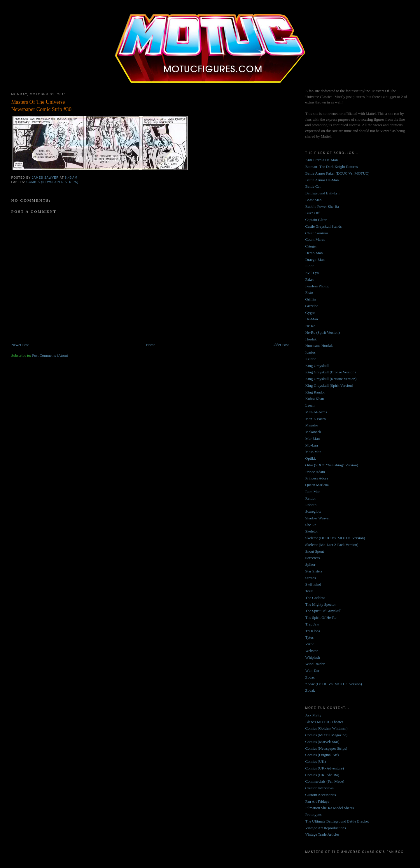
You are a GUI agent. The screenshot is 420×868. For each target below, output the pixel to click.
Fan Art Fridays (317, 801)
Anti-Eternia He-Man (322, 160)
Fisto (309, 292)
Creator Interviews (320, 788)
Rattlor (311, 498)
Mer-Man (313, 439)
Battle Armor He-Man (322, 180)
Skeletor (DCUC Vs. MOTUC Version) (335, 538)
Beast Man (314, 200)
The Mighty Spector (321, 604)
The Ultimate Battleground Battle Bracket (337, 821)
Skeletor (312, 531)
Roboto (311, 505)
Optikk (311, 458)
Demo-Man (314, 253)
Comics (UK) (316, 761)
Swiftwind (313, 584)
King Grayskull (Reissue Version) (331, 379)
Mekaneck (313, 432)
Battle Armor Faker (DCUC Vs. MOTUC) (337, 173)
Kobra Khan (315, 399)
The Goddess (315, 598)
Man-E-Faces (316, 419)
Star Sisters (314, 571)
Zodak (310, 690)
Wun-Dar (313, 671)
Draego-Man (315, 260)
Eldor (310, 266)
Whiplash (313, 657)
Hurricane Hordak (319, 346)
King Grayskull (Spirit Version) (329, 385)
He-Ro (310, 326)
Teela (309, 591)
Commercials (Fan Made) (325, 781)
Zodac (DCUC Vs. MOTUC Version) (334, 684)
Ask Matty (313, 715)
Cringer (311, 246)
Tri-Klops (313, 631)
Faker (310, 279)
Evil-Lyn (312, 273)
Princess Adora (317, 478)
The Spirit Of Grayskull (323, 611)
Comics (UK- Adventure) (325, 768)
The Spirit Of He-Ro (321, 617)
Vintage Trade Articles (322, 834)
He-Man (312, 319)
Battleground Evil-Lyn (322, 193)
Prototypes (314, 815)
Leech (310, 405)
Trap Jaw (312, 624)
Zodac (310, 677)
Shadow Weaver (318, 518)
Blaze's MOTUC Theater (324, 722)
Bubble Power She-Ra (322, 207)
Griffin (311, 299)
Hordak (311, 339)
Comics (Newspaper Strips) (52, 182)
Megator (312, 425)
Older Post (281, 345)
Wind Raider (315, 664)
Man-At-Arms (316, 412)
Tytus (310, 637)
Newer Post (20, 345)
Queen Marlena (317, 485)
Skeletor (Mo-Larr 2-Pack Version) (332, 545)
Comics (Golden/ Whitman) (327, 728)
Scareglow (313, 511)
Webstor (312, 651)
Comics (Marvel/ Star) (322, 742)
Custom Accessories (321, 795)
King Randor (315, 392)
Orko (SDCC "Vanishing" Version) (332, 465)
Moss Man (313, 452)
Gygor (310, 313)
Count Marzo (315, 239)
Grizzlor (312, 306)
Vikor (310, 644)
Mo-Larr (312, 445)
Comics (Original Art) (322, 755)
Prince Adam (315, 472)
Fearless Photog (317, 286)
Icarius (310, 352)
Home (151, 345)
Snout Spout (315, 551)
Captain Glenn (316, 220)
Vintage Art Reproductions (326, 828)
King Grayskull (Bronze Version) (331, 372)
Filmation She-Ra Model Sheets (330, 808)
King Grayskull (317, 366)
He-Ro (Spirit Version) (323, 332)
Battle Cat (313, 186)
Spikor (310, 564)
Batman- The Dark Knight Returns (332, 167)
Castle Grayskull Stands (324, 226)
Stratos (311, 578)
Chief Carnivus (317, 233)
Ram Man (313, 492)
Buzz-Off (313, 213)
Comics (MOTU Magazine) (326, 735)
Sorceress (313, 558)
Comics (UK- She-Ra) (322, 775)
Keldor (311, 359)
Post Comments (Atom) (50, 355)
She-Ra (311, 525)
